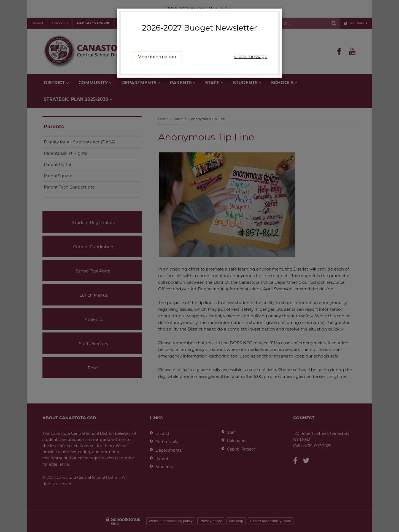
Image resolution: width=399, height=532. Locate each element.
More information (157, 57)
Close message (251, 57)
